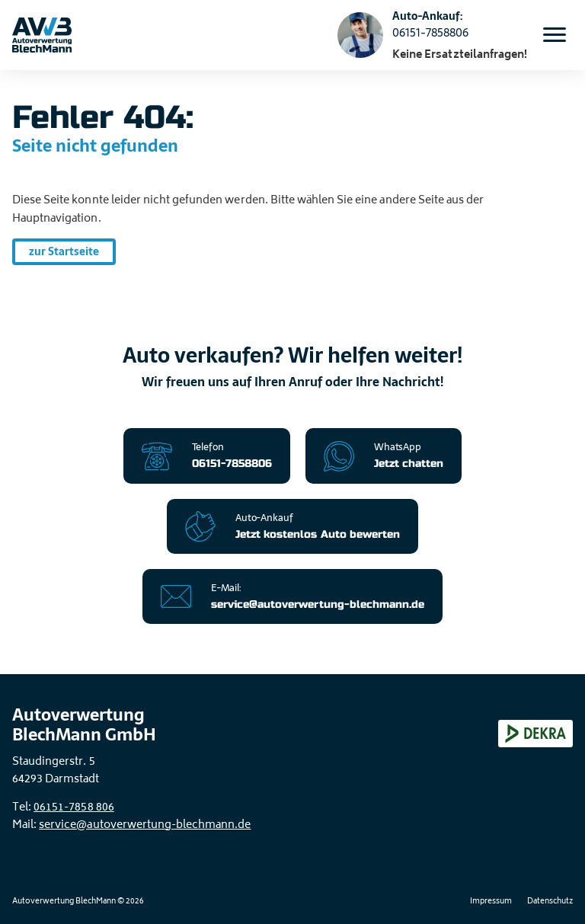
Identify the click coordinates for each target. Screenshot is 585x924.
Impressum (491, 902)
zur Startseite (64, 251)
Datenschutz (550, 902)
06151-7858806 (430, 33)
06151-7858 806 (74, 808)
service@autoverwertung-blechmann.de (145, 825)
